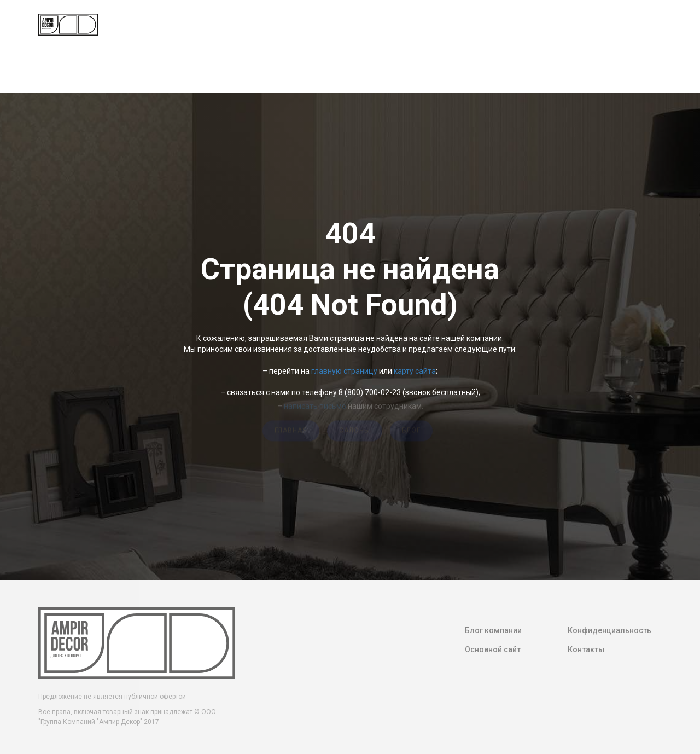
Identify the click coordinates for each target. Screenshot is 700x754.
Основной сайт (493, 649)
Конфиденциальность (609, 630)
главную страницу (344, 371)
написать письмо (315, 404)
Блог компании (493, 630)
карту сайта (415, 371)
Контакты (586, 649)
